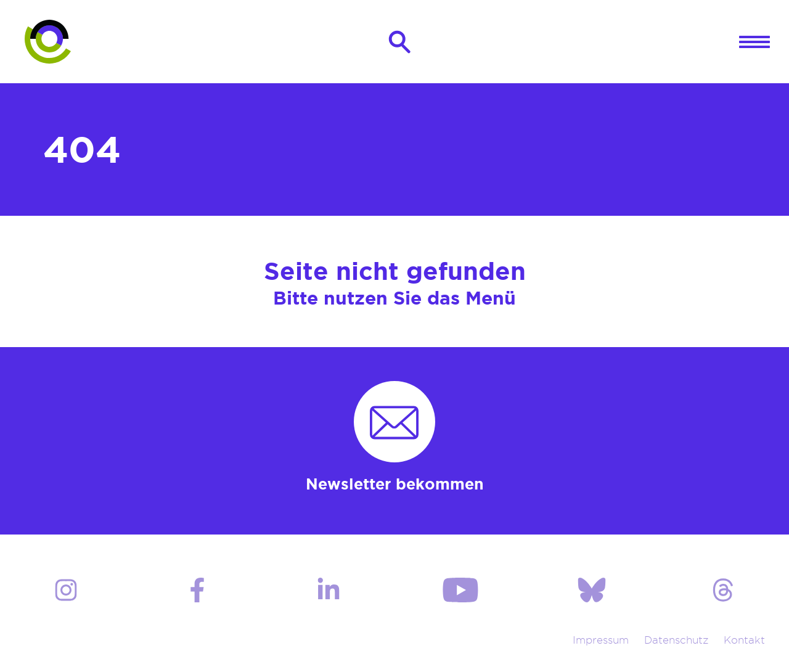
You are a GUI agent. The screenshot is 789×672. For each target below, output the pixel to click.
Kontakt (745, 646)
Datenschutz (677, 646)
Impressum (600, 646)
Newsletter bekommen (395, 490)
